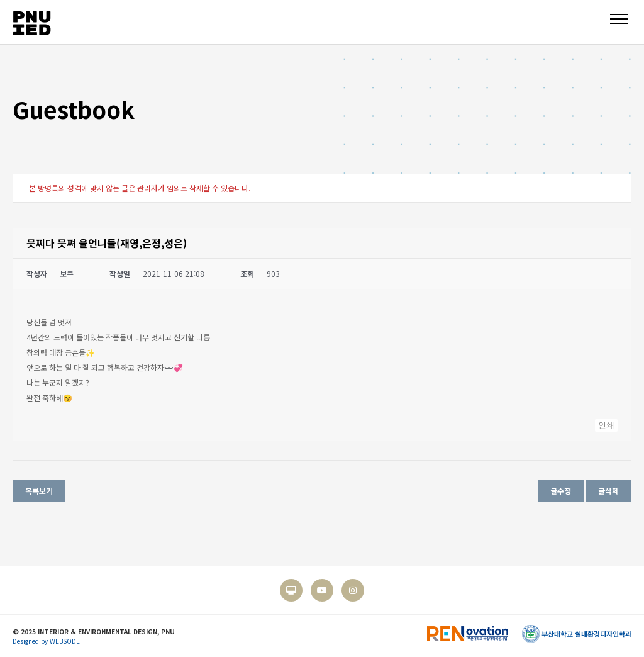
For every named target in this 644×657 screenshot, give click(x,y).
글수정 (561, 491)
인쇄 (606, 425)
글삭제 (608, 491)
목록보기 (39, 491)
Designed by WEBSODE (46, 641)
